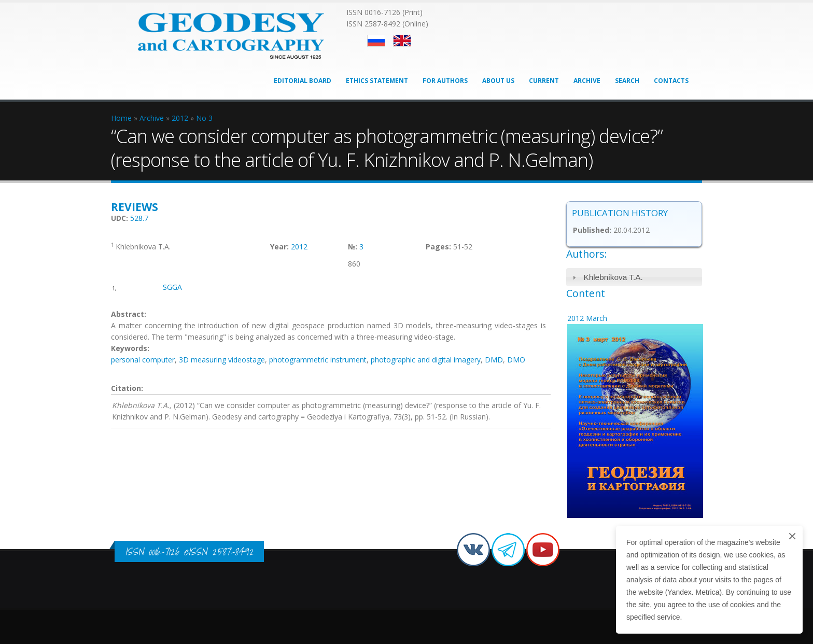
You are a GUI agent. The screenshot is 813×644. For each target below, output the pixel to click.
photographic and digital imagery (426, 360)
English (402, 41)
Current (544, 81)
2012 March (587, 318)
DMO (516, 360)
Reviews (135, 207)
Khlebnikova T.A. (613, 277)
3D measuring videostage (222, 360)
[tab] (634, 277)
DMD (494, 360)
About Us (498, 81)
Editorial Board (303, 81)
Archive (587, 81)
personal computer (143, 360)
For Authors (445, 81)
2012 (299, 247)
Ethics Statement (377, 81)
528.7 (139, 218)
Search (627, 81)
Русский (376, 41)
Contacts (671, 81)
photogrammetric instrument (318, 360)
